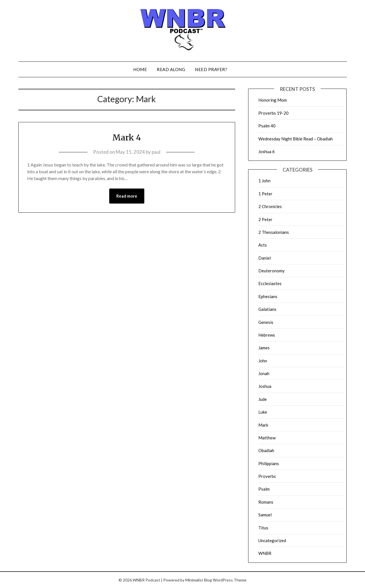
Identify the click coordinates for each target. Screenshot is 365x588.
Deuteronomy (271, 271)
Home (140, 69)
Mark (263, 425)
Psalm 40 (267, 126)
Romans (266, 502)
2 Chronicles (270, 206)
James (264, 348)
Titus (263, 528)
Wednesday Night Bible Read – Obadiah (296, 139)
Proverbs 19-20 (273, 113)
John (263, 361)
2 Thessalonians (274, 232)
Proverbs (267, 476)
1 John (264, 181)
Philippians (269, 463)
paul (156, 152)
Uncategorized (272, 540)
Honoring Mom (273, 100)
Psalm (264, 489)
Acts (263, 245)
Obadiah (266, 450)
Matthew (267, 438)
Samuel (265, 515)
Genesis (266, 322)
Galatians (267, 309)
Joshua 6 (267, 151)
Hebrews (267, 335)
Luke (263, 412)
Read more (127, 196)
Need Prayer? (211, 69)
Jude (263, 399)
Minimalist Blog (199, 580)
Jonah (264, 373)
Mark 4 (127, 137)
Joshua (265, 386)
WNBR (265, 553)
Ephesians (268, 296)
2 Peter (265, 219)
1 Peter (265, 194)
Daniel (265, 258)
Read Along (171, 69)
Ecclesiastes (270, 283)
